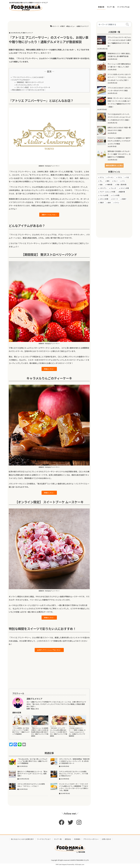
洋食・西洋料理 (121, 185)
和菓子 (124, 199)
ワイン (117, 203)
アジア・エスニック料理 (107, 192)
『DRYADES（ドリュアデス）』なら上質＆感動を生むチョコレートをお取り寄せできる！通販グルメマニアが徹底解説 (59, 735)
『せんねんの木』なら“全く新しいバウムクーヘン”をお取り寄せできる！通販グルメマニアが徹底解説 (32, 764)
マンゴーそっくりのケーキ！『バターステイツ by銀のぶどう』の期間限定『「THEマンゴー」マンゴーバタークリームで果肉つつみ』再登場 (74, 790)
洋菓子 (63, 26)
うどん (120, 177)
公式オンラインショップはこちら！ (49, 652)
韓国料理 (122, 192)
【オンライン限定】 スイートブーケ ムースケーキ (33, 87)
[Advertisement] (49, 673)
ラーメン (111, 177)
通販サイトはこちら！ (49, 215)
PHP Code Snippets (61, 867)
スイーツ (56, 26)
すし (101, 181)
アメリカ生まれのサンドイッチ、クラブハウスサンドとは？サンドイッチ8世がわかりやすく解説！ (119, 117)
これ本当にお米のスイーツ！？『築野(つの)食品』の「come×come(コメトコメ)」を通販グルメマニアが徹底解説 (77, 735)
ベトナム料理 (104, 195)
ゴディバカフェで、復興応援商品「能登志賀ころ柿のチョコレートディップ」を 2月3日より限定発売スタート (74, 764)
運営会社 (68, 842)
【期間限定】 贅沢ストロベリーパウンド (30, 82)
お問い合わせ (106, 842)
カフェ (102, 177)
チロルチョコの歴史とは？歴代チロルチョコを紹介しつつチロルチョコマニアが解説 (119, 141)
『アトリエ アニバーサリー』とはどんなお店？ (28, 77)
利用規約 (77, 842)
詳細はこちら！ (49, 370)
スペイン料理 (125, 188)
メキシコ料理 (104, 199)
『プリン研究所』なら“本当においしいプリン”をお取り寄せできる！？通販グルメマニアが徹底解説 (21, 734)
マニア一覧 (58, 842)
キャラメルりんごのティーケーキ (27, 85)
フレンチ (113, 188)
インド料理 (116, 195)
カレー (116, 181)
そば (128, 177)
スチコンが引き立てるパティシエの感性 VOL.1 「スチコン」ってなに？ (32, 788)
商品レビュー (71, 26)
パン (123, 181)
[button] (114, 165)
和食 (101, 185)
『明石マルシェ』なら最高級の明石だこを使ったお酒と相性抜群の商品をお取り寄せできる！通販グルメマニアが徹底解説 (40, 735)
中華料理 (109, 185)
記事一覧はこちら (33, 711)
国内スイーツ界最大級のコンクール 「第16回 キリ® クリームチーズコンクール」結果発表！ (32, 776)
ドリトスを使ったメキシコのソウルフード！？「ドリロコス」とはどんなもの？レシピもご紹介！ (119, 77)
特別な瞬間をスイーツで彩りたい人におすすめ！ (29, 90)
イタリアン (103, 188)
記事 (28, 727)
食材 (109, 203)
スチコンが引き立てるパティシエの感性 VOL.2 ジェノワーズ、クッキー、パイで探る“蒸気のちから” (74, 776)
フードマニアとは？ (44, 842)
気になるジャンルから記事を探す (22, 842)
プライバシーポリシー (91, 842)
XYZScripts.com (80, 867)
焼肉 (108, 181)
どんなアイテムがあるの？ (21, 80)
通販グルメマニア (83, 26)
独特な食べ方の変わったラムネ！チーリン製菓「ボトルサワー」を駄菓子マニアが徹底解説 (119, 154)
